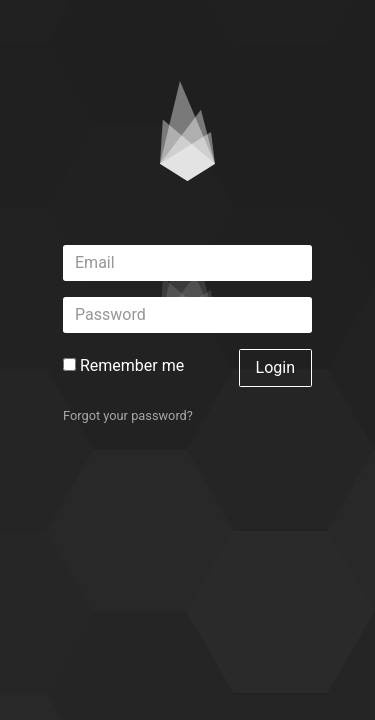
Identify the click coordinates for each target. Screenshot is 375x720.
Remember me (123, 365)
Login (275, 367)
